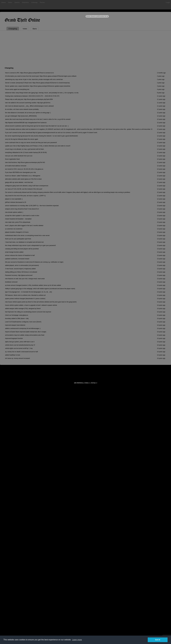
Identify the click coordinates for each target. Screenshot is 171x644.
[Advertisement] (85, 48)
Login (168, 2)
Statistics (25, 2)
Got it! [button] (158, 640)
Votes (10, 2)
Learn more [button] (77, 640)
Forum (42, 2)
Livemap (34, 2)
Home (3, 2)
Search (17, 2)
